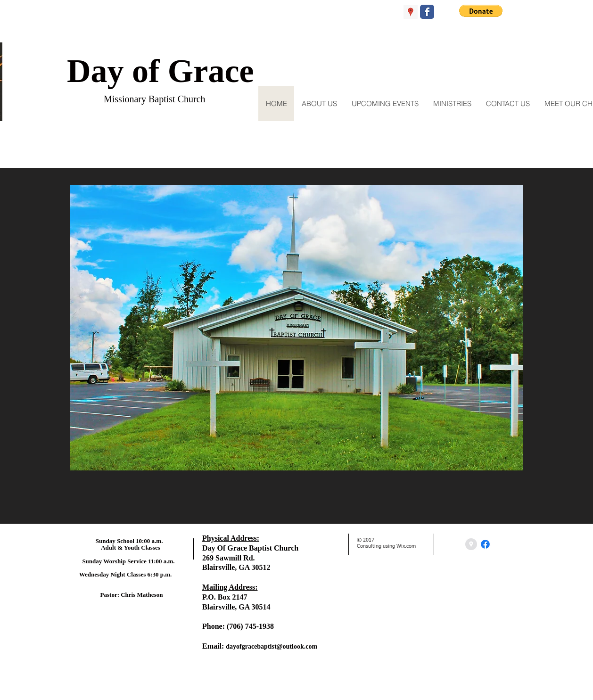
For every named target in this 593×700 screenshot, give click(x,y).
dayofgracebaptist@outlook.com (272, 646)
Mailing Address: (230, 587)
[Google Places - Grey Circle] (471, 544)
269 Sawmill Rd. (229, 558)
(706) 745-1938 (250, 626)
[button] (481, 11)
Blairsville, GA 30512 (236, 567)
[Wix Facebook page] (427, 12)
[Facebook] (485, 544)
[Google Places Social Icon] (411, 12)
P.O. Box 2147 (225, 597)
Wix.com (406, 546)
